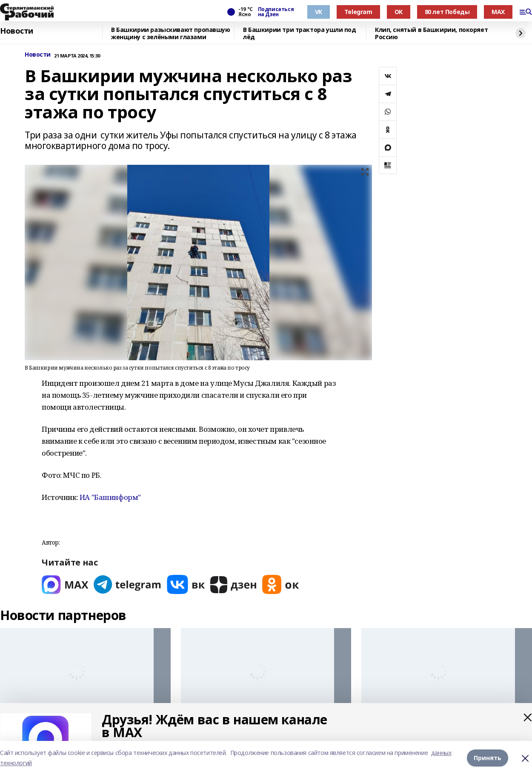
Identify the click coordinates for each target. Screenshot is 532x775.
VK (319, 12)
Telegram (358, 12)
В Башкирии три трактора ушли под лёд (300, 33)
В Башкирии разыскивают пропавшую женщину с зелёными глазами (171, 33)
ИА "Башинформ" (110, 497)
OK (399, 12)
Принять (488, 758)
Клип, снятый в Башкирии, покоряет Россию (431, 33)
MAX (498, 12)
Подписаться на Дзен (276, 12)
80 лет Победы (447, 12)
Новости (17, 31)
